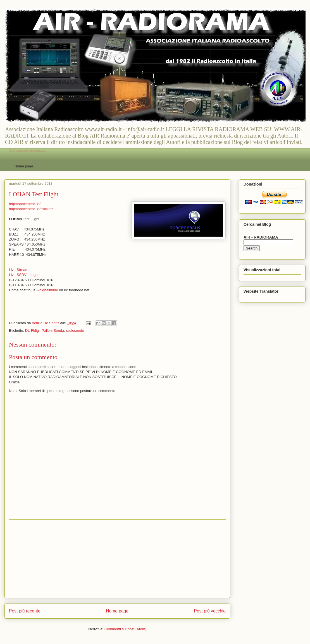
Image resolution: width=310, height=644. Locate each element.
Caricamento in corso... (27, 151)
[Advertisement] (117, 559)
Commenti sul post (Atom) (125, 629)
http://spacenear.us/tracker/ (31, 209)
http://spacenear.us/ (25, 204)
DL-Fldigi (32, 331)
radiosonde (75, 331)
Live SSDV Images (24, 275)
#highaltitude (48, 290)
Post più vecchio (210, 611)
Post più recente (25, 611)
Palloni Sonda (53, 331)
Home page (24, 166)
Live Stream (19, 270)
